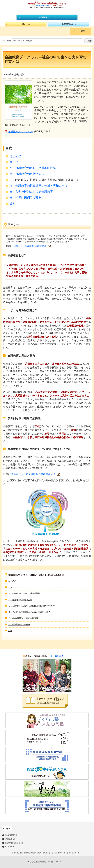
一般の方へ (25, 24)
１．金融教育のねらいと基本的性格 (33, 168)
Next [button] (69, 677)
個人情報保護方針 (11, 835)
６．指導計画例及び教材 (26, 198)
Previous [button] (25, 677)
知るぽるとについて (47, 17)
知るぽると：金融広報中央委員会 (47, 11)
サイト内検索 (7, 41)
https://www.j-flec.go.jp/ (40, 5)
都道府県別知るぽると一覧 (14, 843)
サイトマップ (9, 847)
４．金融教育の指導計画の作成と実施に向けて (40, 186)
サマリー (15, 162)
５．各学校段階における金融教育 (31, 192)
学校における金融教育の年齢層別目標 (31, 246)
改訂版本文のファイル (21, 132)
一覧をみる (58, 656)
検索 (90, 41)
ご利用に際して (10, 839)
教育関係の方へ (69, 24)
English (7, 829)
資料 (12, 203)
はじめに (15, 156)
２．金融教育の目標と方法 (27, 174)
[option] (31, 676)
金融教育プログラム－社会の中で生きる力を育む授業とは (36, 575)
